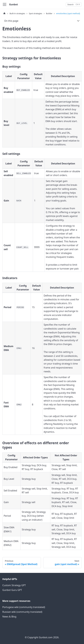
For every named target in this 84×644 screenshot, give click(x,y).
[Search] (74, 5)
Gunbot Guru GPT (12, 590)
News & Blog (9, 617)
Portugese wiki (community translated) (24, 607)
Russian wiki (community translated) (22, 612)
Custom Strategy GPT (14, 585)
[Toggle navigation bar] (5, 4)
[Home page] (4, 14)
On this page (11, 21)
